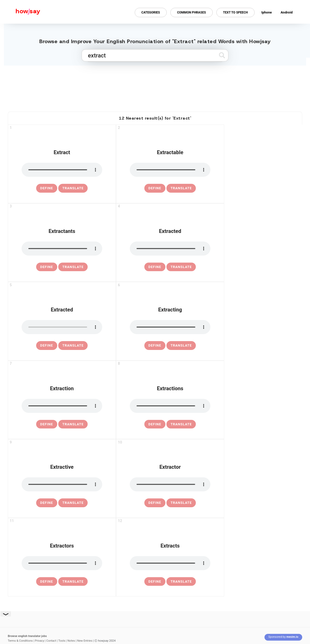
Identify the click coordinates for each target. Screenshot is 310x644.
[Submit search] (222, 55)
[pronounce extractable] (170, 170)
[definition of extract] (47, 188)
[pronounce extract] (62, 170)
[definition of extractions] (155, 424)
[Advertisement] (155, 86)
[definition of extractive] (47, 503)
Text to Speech (235, 12)
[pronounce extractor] (170, 484)
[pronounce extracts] (170, 563)
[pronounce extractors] (62, 563)
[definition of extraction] (47, 424)
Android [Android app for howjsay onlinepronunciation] (287, 12)
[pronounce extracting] (170, 327)
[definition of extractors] (47, 582)
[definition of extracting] (155, 346)
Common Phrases (192, 12)
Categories (151, 12)
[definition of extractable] (155, 188)
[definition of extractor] (155, 503)
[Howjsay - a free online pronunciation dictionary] (20, 12)
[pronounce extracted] (170, 249)
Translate (73, 188)
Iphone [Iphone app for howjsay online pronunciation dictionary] (267, 12)
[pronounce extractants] (62, 249)
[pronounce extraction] (62, 406)
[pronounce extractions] (170, 406)
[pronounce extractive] (62, 484)
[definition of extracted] (155, 267)
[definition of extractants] (47, 267)
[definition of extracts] (155, 582)
